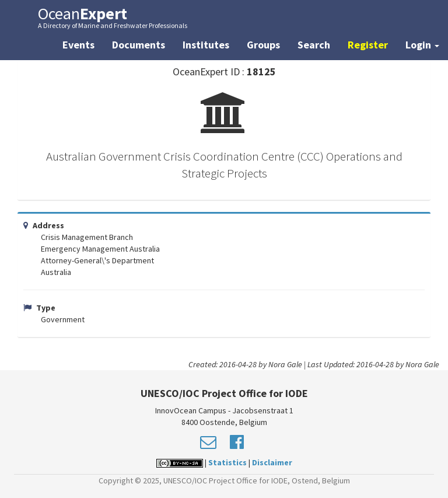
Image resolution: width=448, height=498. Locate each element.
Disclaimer (272, 462)
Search (314, 45)
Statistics (228, 462)
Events (78, 45)
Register (368, 45)
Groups (263, 45)
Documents (139, 45)
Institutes (206, 45)
